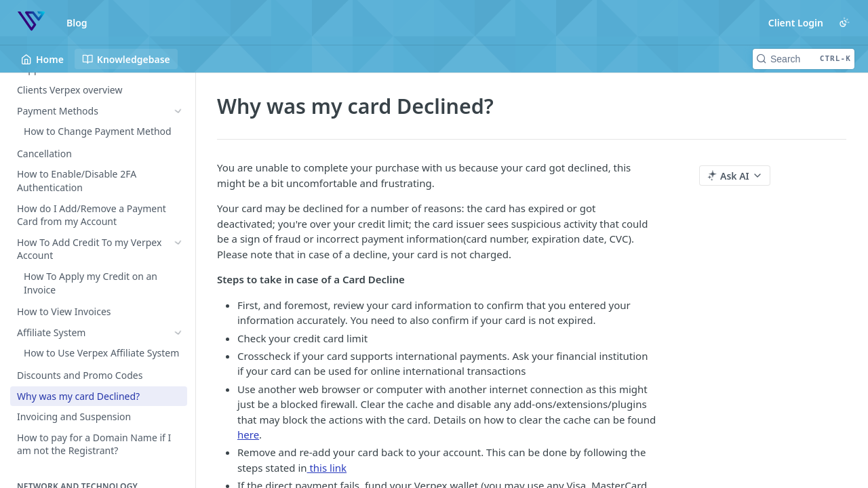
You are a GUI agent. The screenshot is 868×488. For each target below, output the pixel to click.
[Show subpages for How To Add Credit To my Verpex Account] (178, 220)
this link (327, 468)
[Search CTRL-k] (804, 59)
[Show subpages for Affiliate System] (178, 275)
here (248, 434)
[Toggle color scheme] (844, 22)
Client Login (796, 23)
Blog (77, 23)
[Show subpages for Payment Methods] (178, 111)
